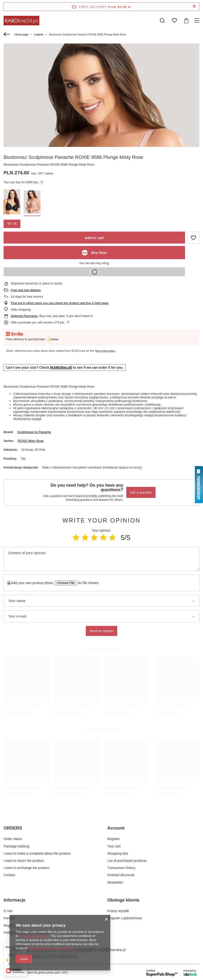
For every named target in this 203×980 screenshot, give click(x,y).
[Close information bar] (194, 7)
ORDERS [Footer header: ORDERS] (13, 828)
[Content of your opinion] (101, 559)
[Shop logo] (21, 21)
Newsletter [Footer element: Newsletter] (115, 882)
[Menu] (198, 21)
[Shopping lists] (174, 21)
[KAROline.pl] (61, 367)
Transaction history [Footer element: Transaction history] (122, 868)
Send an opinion (101, 631)
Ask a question (141, 492)
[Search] (162, 21)
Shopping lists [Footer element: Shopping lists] (118, 853)
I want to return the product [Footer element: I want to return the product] (24, 861)
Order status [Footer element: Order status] (13, 839)
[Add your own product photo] (87, 583)
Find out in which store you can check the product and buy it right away (60, 303)
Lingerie (39, 34)
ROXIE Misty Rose (30, 441)
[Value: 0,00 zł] (186, 21)
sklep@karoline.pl (113, 950)
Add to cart (94, 238)
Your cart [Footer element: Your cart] (114, 846)
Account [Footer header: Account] (116, 828)
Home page (21, 34)
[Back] (7, 34)
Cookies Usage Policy (34, 936)
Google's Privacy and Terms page (52, 948)
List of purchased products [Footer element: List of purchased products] (127, 861)
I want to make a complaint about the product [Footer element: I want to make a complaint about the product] (37, 853)
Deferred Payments (24, 316)
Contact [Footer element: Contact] (9, 875)
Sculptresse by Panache (34, 432)
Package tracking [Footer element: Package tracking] (16, 846)
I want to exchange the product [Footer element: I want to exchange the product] (26, 868)
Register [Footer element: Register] (114, 839)
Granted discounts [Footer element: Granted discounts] (121, 875)
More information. (105, 351)
